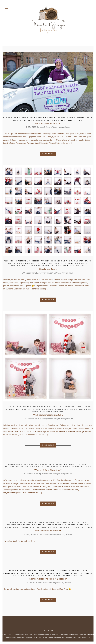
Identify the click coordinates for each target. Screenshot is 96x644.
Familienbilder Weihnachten (55, 261)
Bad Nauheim (10, 118)
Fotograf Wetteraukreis (80, 118)
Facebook (48, 630)
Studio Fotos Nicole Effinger (46, 266)
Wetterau (79, 120)
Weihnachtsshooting (73, 266)
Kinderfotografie (20, 266)
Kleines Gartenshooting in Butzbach (48, 579)
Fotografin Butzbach (23, 120)
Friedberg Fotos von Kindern (77, 573)
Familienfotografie (81, 261)
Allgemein (9, 261)
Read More (48, 154)
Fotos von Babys (53, 467)
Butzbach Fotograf (55, 118)
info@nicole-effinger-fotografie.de (55, 127)
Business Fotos (25, 118)
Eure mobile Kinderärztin (48, 123)
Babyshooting (15, 464)
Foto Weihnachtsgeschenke (23, 264)
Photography (62, 409)
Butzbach (39, 118)
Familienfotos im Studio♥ (48, 531)
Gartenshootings (21, 575)
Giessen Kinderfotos (42, 575)
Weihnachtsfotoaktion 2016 (48, 415)
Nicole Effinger (64, 120)
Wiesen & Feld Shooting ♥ (48, 470)
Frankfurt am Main (45, 120)
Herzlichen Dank (48, 269)
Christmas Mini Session (28, 261)
